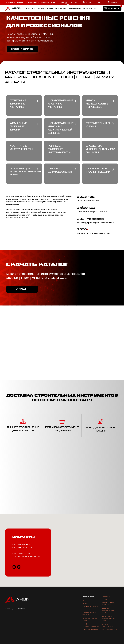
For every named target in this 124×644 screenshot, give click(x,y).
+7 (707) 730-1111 (94, 2)
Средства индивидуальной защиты (108, 610)
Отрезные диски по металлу (18, 104)
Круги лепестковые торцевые (97, 104)
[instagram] (14, 567)
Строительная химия (90, 629)
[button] (75, 9)
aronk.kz (116, 2)
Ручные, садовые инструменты (59, 149)
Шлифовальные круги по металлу (61, 104)
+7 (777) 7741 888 (71, 3)
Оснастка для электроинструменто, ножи (110, 618)
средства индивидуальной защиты (100, 149)
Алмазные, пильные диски (19, 127)
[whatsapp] (19, 567)
